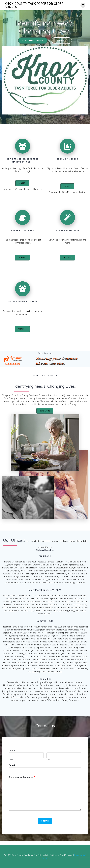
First (11, 760)
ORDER (22, 183)
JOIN (67, 186)
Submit (45, 821)
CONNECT (22, 258)
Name (13, 750)
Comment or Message (22, 777)
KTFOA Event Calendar (33, 40)
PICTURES (22, 329)
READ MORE (45, 411)
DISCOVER (67, 258)
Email (13, 765)
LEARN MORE (62, 40)
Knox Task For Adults (34, 5)
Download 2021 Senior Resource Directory (22, 189)
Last (48, 760)
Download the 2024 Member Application (67, 192)
